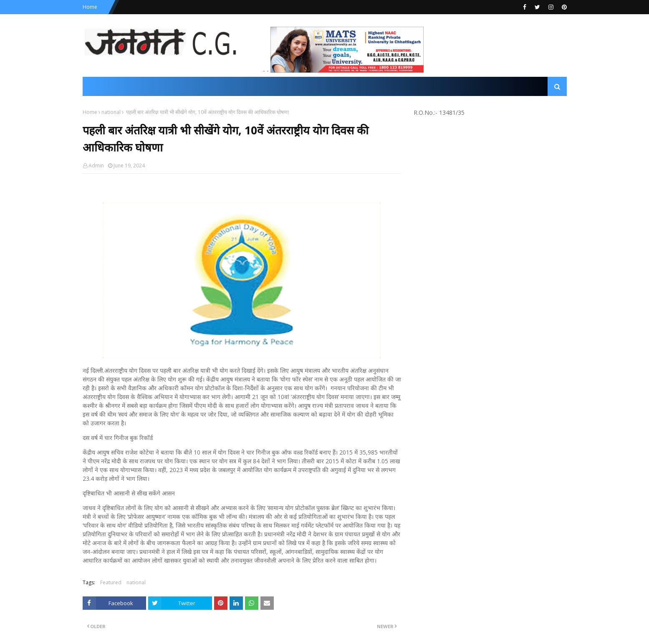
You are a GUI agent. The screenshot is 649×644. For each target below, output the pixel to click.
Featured (111, 582)
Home (90, 7)
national (111, 112)
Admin (96, 165)
